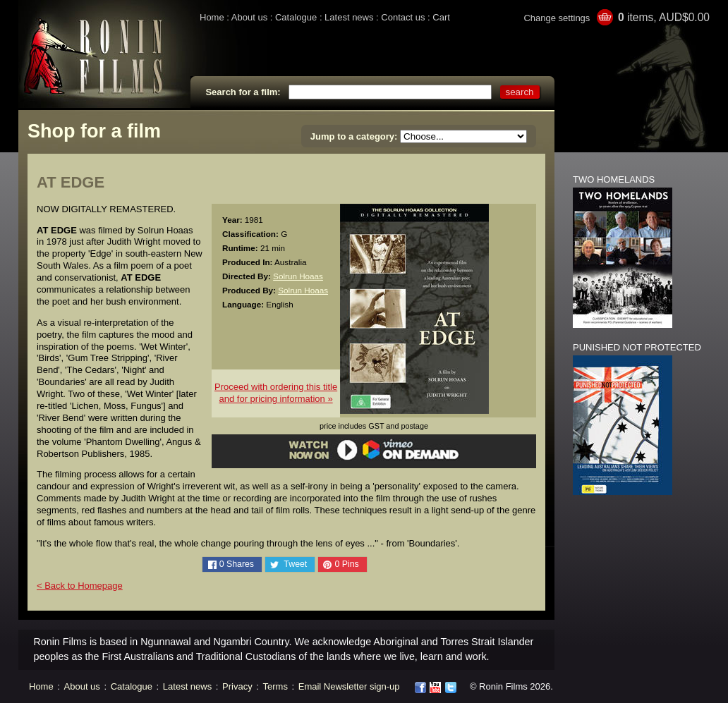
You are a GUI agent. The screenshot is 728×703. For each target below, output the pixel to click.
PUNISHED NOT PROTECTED (637, 347)
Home (212, 17)
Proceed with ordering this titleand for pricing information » (276, 393)
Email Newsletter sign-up (349, 686)
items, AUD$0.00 (664, 17)
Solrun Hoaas (298, 276)
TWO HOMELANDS (614, 179)
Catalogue (296, 17)
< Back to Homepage (80, 586)
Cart (441, 17)
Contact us (403, 17)
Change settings (557, 18)
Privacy (237, 686)
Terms (275, 686)
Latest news (349, 17)
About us (249, 17)
